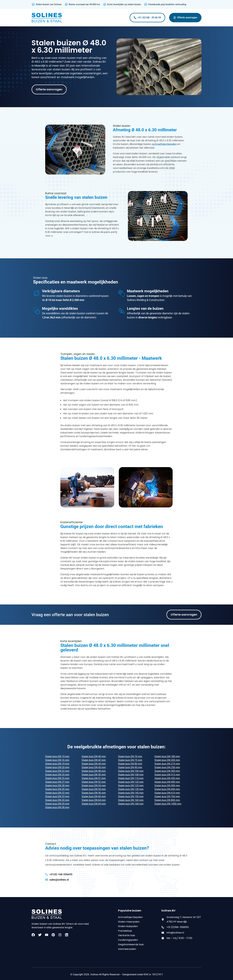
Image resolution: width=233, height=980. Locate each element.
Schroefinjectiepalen (130, 917)
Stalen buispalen (128, 926)
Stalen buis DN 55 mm (94, 789)
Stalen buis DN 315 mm (167, 775)
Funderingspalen (128, 940)
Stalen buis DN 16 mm (57, 760)
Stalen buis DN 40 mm (94, 756)
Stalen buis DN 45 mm (94, 767)
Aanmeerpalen (127, 949)
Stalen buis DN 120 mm (131, 782)
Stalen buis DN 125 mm (131, 786)
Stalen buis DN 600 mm (167, 789)
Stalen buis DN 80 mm (130, 764)
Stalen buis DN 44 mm (94, 764)
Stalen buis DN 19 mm (57, 764)
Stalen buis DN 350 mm (167, 778)
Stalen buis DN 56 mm (94, 793)
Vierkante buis (127, 935)
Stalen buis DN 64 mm (94, 800)
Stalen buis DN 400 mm (167, 782)
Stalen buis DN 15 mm (57, 756)
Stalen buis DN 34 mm (57, 800)
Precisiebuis (125, 931)
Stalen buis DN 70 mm (130, 756)
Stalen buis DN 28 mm (57, 786)
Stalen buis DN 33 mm (57, 796)
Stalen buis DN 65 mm (94, 804)
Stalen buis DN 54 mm (94, 786)
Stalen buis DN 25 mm (57, 778)
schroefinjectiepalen (164, 144)
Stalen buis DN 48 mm (94, 771)
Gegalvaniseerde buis (131, 944)
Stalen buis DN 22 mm (57, 771)
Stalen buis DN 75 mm (130, 760)
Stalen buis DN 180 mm (167, 756)
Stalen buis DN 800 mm (167, 800)
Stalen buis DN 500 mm (167, 786)
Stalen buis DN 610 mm (167, 793)
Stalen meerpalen (129, 922)
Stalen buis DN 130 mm (131, 789)
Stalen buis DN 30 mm (57, 789)
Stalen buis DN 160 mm (131, 800)
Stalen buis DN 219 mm (167, 764)
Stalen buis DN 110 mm (131, 778)
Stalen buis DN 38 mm (57, 807)
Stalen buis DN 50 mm (94, 775)
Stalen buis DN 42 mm (94, 760)
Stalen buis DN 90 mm (130, 767)
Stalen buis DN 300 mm (167, 771)
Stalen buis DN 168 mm (131, 804)
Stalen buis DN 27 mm (57, 782)
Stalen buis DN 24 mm (57, 775)
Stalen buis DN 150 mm (131, 796)
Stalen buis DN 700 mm (167, 796)
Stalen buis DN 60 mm (94, 796)
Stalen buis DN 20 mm (57, 767)
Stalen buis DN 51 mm (94, 778)
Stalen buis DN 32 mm (57, 793)
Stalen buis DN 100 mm (131, 771)
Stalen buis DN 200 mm (167, 760)
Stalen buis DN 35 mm (57, 804)
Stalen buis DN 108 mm (131, 775)
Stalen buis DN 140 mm (131, 793)
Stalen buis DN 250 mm (167, 767)
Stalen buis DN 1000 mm (168, 804)
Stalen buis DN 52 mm (94, 782)
